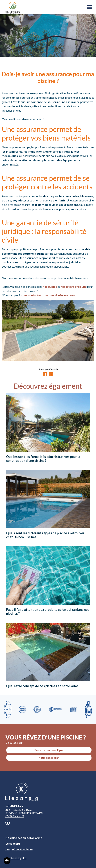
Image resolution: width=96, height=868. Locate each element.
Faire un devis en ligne (49, 750)
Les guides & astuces (19, 849)
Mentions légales (16, 858)
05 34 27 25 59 (15, 816)
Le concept (13, 843)
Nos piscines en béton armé (24, 838)
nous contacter (49, 758)
